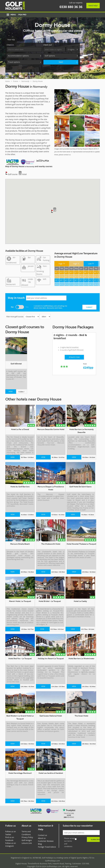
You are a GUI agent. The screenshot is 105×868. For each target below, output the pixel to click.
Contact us (43, 831)
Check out (47, 41)
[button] (52, 207)
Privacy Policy (27, 833)
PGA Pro (22, 15)
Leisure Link (27, 839)
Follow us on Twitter (11, 829)
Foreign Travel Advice (47, 843)
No (12, 303)
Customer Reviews (46, 837)
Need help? (93, 5)
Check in (10, 41)
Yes (27, 303)
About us (42, 834)
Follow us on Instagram (11, 841)
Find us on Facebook (10, 835)
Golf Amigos (27, 836)
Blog (40, 840)
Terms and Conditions (26, 829)
